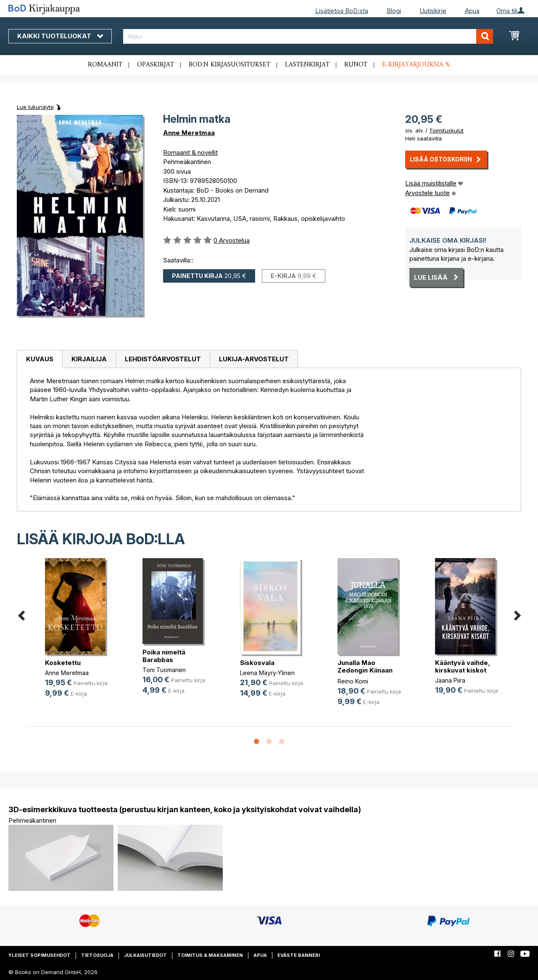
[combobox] (308, 36)
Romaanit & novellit (190, 152)
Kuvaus (40, 359)
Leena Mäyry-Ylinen (267, 673)
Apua (472, 11)
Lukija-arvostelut (254, 359)
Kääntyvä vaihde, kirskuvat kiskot (463, 666)
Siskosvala (257, 663)
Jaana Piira (450, 680)
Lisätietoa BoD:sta (342, 11)
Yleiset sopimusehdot (40, 955)
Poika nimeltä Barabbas (164, 656)
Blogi (394, 11)
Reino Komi (353, 681)
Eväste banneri (299, 955)
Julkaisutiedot (145, 955)
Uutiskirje (433, 11)
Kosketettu (63, 663)
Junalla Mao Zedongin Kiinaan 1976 (365, 670)
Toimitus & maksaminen (210, 955)
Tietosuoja (97, 955)
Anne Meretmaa (189, 133)
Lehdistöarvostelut (163, 359)
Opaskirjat (156, 65)
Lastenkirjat (307, 65)
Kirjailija (89, 359)
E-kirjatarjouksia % (416, 65)
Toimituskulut (446, 130)
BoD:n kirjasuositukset (229, 65)
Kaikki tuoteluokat (60, 36)
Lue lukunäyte (35, 107)
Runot (356, 65)
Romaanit (105, 65)
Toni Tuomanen (164, 670)
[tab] (40, 359)
